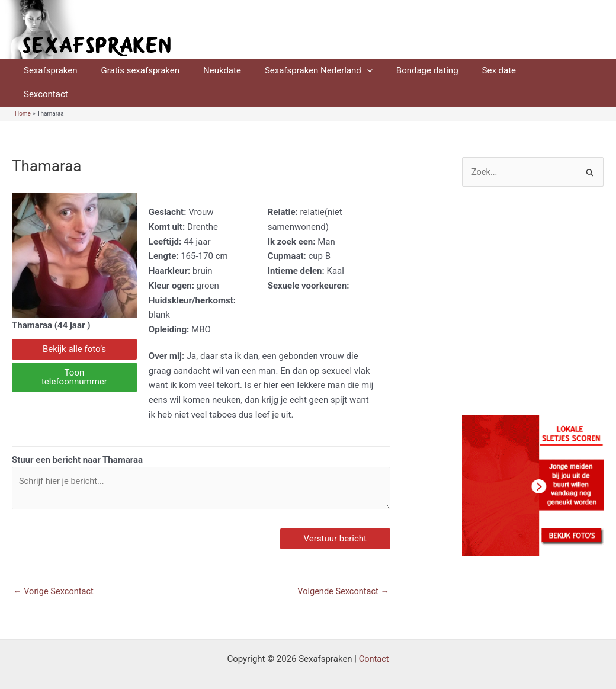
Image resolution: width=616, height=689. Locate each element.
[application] (346, 70)
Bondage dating (401, 70)
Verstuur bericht (335, 516)
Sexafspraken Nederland (298, 70)
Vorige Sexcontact (54, 569)
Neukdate (207, 70)
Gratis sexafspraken (131, 70)
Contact (374, 637)
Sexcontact (523, 70)
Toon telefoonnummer (74, 353)
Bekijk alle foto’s (74, 325)
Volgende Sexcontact (342, 569)
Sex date (467, 70)
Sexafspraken (47, 70)
